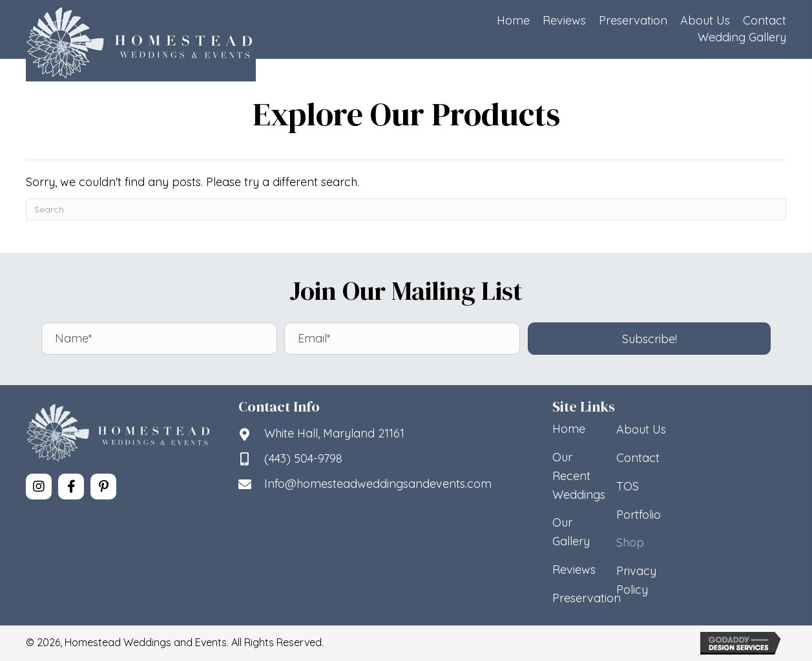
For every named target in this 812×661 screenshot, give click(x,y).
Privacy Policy (636, 580)
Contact (638, 458)
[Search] (406, 209)
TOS (628, 486)
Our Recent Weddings (579, 476)
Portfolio (639, 515)
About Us (641, 429)
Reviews (574, 570)
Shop (630, 542)
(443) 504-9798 (303, 458)
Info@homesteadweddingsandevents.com (378, 484)
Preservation (587, 598)
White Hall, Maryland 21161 (334, 433)
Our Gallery (571, 532)
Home (569, 429)
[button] (650, 339)
